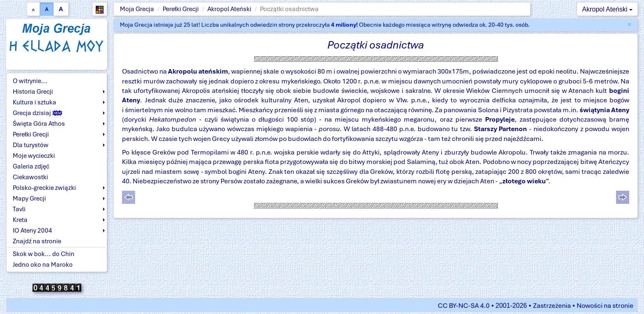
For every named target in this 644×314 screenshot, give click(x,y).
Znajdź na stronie (37, 241)
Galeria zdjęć (31, 166)
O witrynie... (30, 81)
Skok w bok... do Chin (44, 254)
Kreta (20, 220)
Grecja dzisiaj (37, 113)
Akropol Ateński (229, 9)
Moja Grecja (137, 9)
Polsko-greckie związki (44, 188)
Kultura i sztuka (34, 102)
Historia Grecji (33, 92)
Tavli (19, 209)
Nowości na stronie (605, 306)
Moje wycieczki (34, 156)
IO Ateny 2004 (32, 231)
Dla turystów (31, 145)
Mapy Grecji (29, 199)
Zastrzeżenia (552, 306)
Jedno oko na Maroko (43, 265)
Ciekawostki (30, 177)
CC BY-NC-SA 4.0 (464, 306)
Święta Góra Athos (39, 124)
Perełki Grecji (181, 9)
